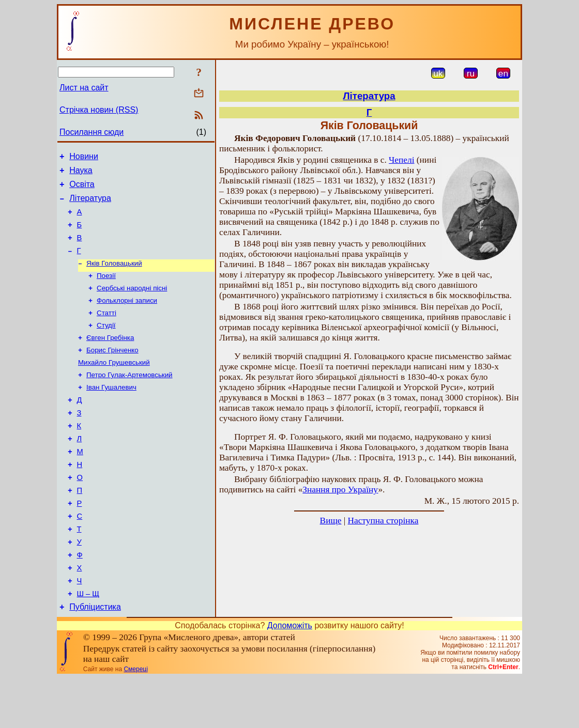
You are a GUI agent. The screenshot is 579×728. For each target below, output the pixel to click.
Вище (331, 521)
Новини (84, 158)
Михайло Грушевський (114, 384)
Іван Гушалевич (111, 411)
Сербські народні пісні (132, 304)
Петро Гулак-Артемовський (129, 398)
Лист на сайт (84, 88)
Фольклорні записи (127, 317)
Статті (106, 330)
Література (90, 204)
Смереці (135, 719)
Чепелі (401, 160)
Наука (81, 173)
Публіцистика (95, 657)
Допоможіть (290, 676)
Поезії (106, 290)
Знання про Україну (340, 490)
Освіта (82, 189)
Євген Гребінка (110, 357)
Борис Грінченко (112, 371)
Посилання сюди (92, 132)
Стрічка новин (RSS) (99, 110)
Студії (106, 344)
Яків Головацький (114, 277)
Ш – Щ (88, 642)
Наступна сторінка (383, 521)
